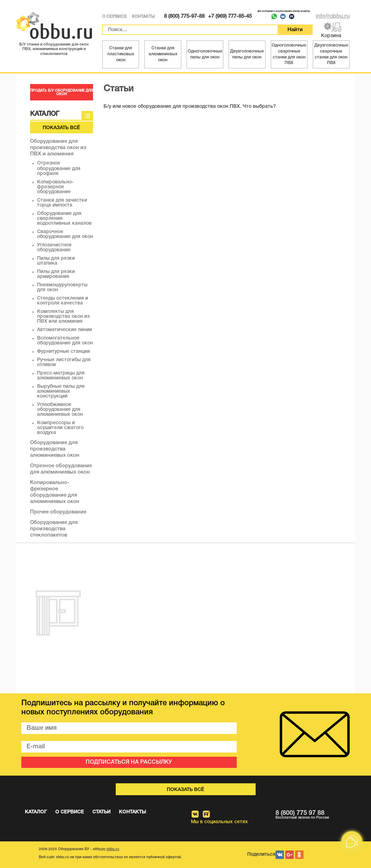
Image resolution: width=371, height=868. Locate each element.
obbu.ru (113, 849)
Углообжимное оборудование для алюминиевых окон (60, 410)
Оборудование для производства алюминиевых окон (55, 449)
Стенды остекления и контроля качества (63, 301)
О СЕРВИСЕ (115, 17)
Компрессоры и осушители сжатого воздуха (60, 428)
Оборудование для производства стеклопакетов (54, 529)
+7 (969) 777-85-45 (230, 16)
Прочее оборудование (58, 512)
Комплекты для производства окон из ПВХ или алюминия (63, 317)
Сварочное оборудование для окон (65, 234)
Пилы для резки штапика (56, 261)
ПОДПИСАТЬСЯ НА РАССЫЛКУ (129, 762)
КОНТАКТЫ (143, 17)
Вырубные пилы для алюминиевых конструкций (61, 391)
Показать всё (61, 128)
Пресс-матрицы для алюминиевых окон (61, 376)
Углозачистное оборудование (54, 248)
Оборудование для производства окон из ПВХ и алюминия (58, 148)
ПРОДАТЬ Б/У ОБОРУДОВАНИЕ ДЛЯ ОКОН (62, 93)
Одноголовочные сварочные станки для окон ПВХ (289, 54)
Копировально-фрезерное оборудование (55, 187)
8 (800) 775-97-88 (184, 16)
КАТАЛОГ (36, 812)
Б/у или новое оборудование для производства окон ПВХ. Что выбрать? (190, 107)
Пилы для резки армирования (56, 274)
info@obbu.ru (333, 16)
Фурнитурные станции (63, 352)
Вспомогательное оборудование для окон (65, 341)
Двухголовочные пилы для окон (247, 54)
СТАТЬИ (101, 812)
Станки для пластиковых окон (121, 54)
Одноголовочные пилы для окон (205, 54)
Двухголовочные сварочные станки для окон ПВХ (331, 54)
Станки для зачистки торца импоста (62, 203)
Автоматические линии (65, 330)
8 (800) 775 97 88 (313, 815)
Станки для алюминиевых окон (163, 54)
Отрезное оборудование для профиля (59, 169)
